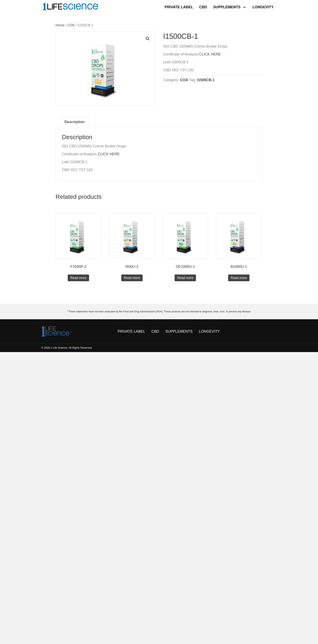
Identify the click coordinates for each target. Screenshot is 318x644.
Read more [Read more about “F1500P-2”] (78, 278)
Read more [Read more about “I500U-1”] (132, 278)
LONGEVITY (209, 331)
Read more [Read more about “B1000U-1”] (239, 278)
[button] (244, 7)
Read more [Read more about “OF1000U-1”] (185, 278)
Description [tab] (75, 122)
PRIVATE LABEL (131, 331)
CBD (155, 331)
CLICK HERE (210, 54)
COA (71, 25)
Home (60, 25)
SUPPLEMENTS (179, 331)
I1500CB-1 (206, 80)
